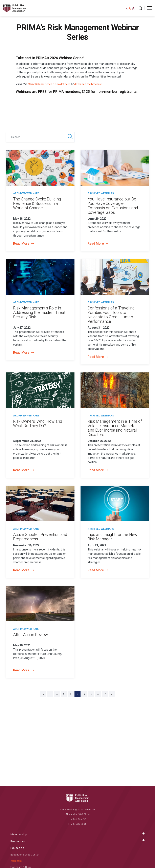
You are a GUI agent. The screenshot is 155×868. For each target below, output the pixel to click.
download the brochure (92, 84)
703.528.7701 (79, 819)
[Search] (40, 137)
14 (105, 694)
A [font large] (133, 8)
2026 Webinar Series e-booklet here (50, 84)
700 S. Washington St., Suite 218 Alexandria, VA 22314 (77, 812)
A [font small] (127, 9)
